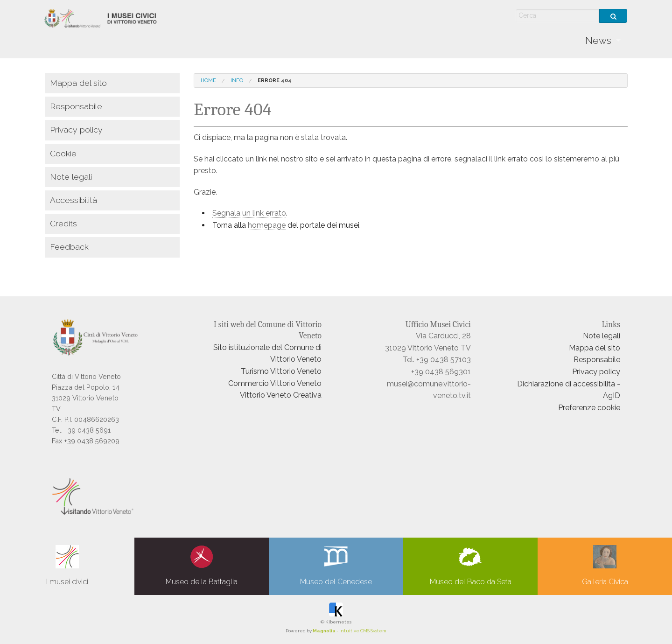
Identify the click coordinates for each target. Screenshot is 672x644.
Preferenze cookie (589, 408)
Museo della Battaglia (202, 566)
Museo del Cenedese (336, 566)
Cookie (63, 153)
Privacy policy (76, 129)
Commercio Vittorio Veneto (275, 383)
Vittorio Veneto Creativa (281, 395)
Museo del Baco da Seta (471, 566)
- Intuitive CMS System (350, 631)
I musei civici (67, 566)
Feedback (69, 247)
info (237, 80)
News (598, 40)
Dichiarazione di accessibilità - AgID (569, 390)
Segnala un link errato (249, 213)
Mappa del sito (78, 83)
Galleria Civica (605, 566)
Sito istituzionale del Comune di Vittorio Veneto (267, 353)
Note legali (71, 177)
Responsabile (76, 106)
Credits (63, 223)
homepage (267, 225)
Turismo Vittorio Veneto (281, 371)
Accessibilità (73, 200)
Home (208, 80)
